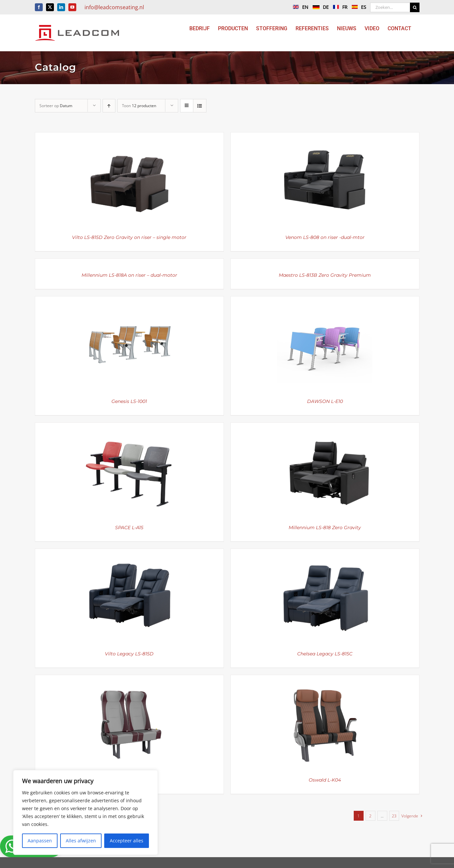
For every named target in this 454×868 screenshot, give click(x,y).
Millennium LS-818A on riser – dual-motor (129, 275)
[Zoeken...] (390, 7)
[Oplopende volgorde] (109, 106)
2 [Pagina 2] (370, 816)
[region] (85, 812)
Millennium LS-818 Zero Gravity (325, 528)
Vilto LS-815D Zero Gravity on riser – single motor (129, 237)
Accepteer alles (127, 841)
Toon (139, 106)
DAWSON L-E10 (325, 401)
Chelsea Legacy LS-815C (325, 654)
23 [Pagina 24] (394, 816)
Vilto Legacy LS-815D (129, 654)
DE (319, 7)
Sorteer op (56, 106)
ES (357, 7)
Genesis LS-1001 (129, 401)
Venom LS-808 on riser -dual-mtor (325, 237)
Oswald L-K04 (325, 780)
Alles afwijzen (81, 841)
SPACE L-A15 (129, 528)
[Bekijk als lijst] (200, 106)
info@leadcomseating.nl (114, 7)
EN (299, 7)
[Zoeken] (415, 7)
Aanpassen (40, 841)
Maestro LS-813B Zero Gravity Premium (325, 275)
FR (339, 7)
